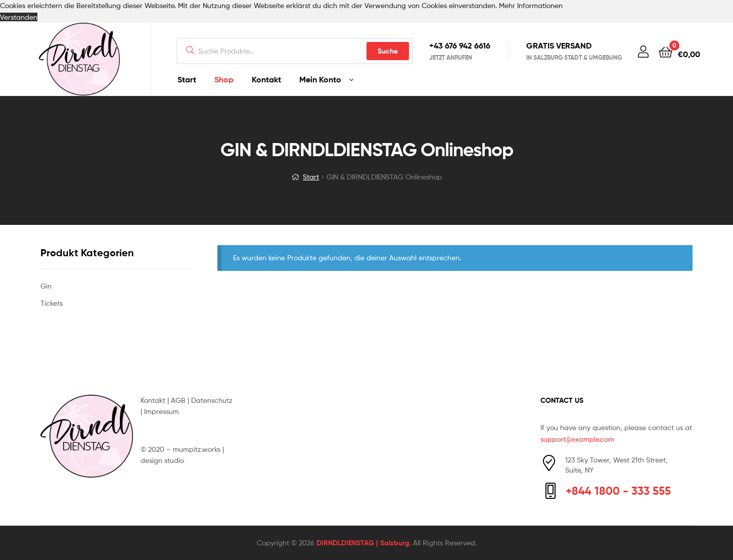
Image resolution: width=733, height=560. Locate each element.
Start (187, 79)
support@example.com (577, 439)
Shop (224, 79)
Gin (46, 286)
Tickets (52, 303)
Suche (388, 51)
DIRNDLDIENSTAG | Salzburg (363, 543)
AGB (178, 400)
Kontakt (266, 79)
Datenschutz (212, 400)
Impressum (162, 411)
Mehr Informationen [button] (531, 5)
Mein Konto (320, 79)
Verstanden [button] (19, 17)
